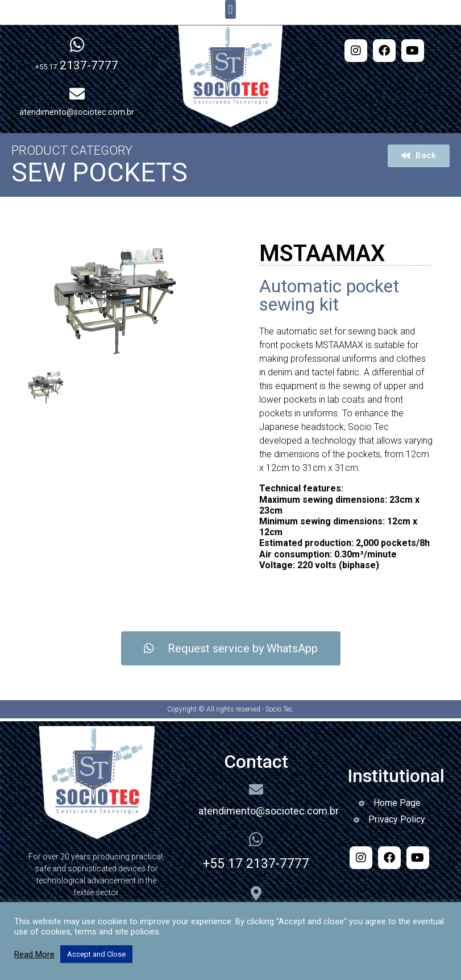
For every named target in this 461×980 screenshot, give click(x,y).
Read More (34, 954)
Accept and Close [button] (96, 954)
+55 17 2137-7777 (256, 864)
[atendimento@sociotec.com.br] (256, 789)
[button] (230, 9)
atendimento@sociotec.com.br (269, 811)
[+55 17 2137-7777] (256, 840)
